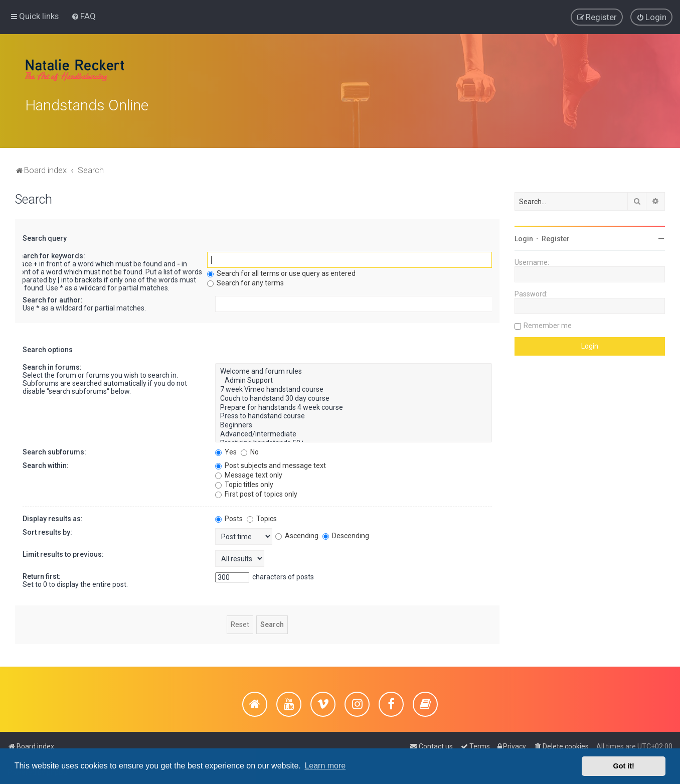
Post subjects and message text (271, 462)
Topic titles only (244, 481)
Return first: (42, 573)
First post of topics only (256, 491)
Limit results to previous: (63, 551)
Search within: (46, 462)
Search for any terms (245, 280)
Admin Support (354, 378)
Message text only (249, 472)
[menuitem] (83, 16)
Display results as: (53, 515)
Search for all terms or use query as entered (281, 270)
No (250, 448)
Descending (346, 532)
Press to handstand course (354, 413)
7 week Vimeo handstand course (354, 386)
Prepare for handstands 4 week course (354, 404)
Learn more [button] (325, 766)
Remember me (548, 323)
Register (556, 236)
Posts (229, 515)
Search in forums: (52, 364)
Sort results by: (47, 529)
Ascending (297, 532)
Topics (262, 515)
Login (524, 236)
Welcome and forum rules (354, 369)
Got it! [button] (624, 766)
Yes (226, 448)
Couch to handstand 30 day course (354, 395)
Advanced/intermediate (354, 431)
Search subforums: (54, 448)
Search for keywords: (50, 253)
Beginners (354, 422)
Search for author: (53, 297)
